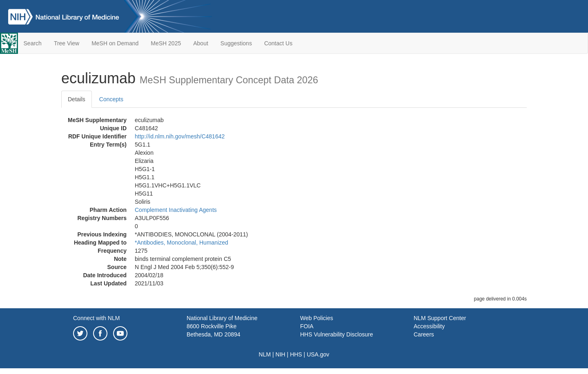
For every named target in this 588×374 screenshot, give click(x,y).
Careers (424, 334)
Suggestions (236, 43)
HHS (296, 354)
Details (77, 99)
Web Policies (317, 318)
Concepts (111, 99)
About (201, 43)
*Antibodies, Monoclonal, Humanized (182, 243)
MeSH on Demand (115, 43)
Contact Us (278, 43)
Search (33, 43)
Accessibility (429, 326)
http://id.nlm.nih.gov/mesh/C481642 (180, 136)
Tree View (67, 43)
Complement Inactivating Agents (176, 210)
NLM (265, 354)
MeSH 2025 (166, 43)
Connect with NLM (96, 318)
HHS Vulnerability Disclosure (336, 334)
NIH (281, 354)
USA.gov (318, 354)
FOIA (307, 326)
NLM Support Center (440, 318)
